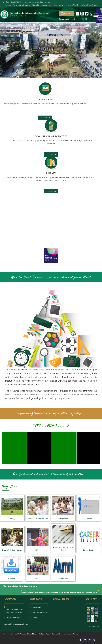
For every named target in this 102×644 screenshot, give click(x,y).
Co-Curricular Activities (51, 136)
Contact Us (59, 5)
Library (51, 173)
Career (8, 5)
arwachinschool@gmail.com (39, 2)
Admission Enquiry (22, 5)
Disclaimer (47, 5)
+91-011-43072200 (15, 617)
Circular (36, 5)
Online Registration (89, 5)
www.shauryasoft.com (70, 634)
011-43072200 (12, 2)
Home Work (73, 5)
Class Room (45, 100)
